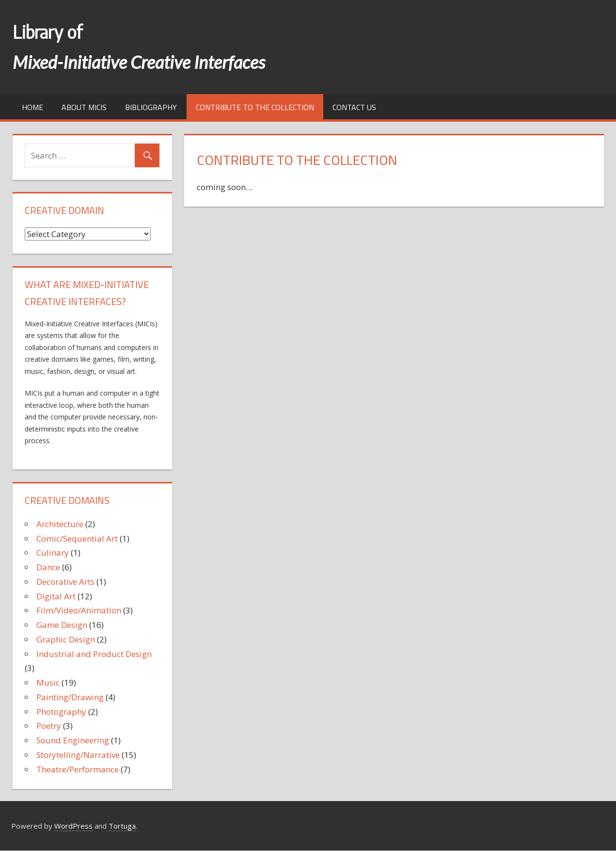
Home (32, 107)
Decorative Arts (65, 582)
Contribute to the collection (255, 107)
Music (48, 682)
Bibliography (151, 107)
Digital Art (56, 596)
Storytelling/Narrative (78, 755)
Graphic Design (66, 639)
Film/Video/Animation (79, 610)
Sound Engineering (73, 740)
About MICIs (84, 107)
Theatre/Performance (78, 769)
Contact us (354, 107)
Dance (48, 567)
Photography (61, 712)
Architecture (60, 524)
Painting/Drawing (70, 697)
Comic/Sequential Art (77, 538)
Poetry (49, 726)
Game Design (62, 625)
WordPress (73, 826)
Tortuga (122, 826)
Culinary (53, 553)
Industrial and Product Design (94, 654)
